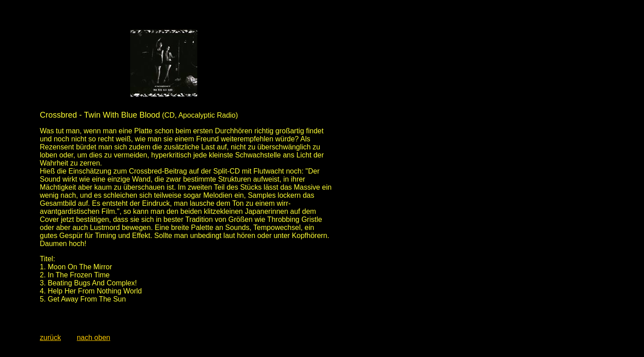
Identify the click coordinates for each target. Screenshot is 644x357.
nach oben (94, 338)
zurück (50, 338)
